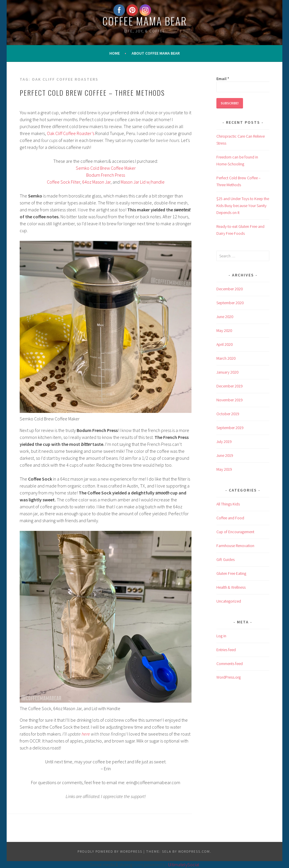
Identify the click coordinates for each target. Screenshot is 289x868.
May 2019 (224, 469)
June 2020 (225, 317)
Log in (221, 636)
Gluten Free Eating (231, 573)
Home (115, 53)
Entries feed (226, 650)
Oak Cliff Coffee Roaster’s (71, 133)
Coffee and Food (230, 518)
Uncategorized (229, 601)
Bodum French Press (106, 175)
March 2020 (226, 358)
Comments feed (230, 664)
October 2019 (228, 414)
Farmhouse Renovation (235, 546)
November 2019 (230, 400)
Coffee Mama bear (145, 21)
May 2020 (224, 330)
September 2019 (230, 428)
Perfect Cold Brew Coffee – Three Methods (92, 93)
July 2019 (224, 442)
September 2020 (230, 303)
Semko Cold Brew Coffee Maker (106, 168)
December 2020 (230, 289)
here (86, 734)
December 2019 (230, 386)
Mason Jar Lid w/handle (143, 182)
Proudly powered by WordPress (110, 851)
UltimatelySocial (184, 865)
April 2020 (224, 344)
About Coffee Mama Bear (156, 53)
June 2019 (225, 455)
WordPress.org (229, 677)
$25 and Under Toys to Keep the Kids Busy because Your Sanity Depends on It (243, 206)
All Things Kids (228, 504)
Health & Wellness (231, 587)
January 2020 (227, 372)
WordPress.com (194, 851)
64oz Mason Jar (96, 182)
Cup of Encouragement (235, 532)
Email (223, 79)
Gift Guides (226, 559)
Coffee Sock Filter (63, 182)
